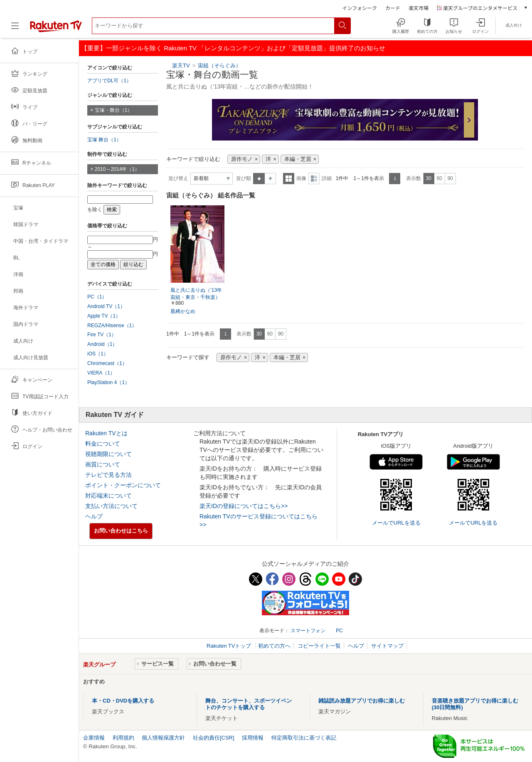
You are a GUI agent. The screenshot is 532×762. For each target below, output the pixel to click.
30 (428, 178)
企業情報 (94, 738)
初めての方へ (274, 646)
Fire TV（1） (102, 335)
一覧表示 (289, 179)
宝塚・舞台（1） (114, 110)
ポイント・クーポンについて (123, 485)
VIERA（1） (101, 373)
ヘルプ (94, 516)
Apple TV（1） (104, 316)
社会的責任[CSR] (214, 738)
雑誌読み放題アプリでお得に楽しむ (362, 701)
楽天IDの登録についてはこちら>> (244, 506)
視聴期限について (108, 454)
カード (393, 8)
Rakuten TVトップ (230, 646)
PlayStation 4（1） (108, 382)
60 (439, 178)
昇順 (259, 179)
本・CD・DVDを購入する (123, 701)
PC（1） (97, 297)
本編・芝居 (298, 159)
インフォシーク (360, 8)
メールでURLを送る (396, 523)
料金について (103, 444)
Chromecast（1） (107, 363)
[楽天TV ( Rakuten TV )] (56, 29)
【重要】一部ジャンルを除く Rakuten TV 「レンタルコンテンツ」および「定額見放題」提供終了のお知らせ (233, 48)
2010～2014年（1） (117, 169)
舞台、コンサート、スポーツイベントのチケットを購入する (249, 704)
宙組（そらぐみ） (219, 65)
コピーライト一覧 (319, 646)
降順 (270, 179)
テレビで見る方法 (108, 475)
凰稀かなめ (183, 311)
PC (339, 631)
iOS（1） (98, 354)
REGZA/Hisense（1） (112, 326)
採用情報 (253, 738)
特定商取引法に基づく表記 (304, 738)
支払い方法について (111, 506)
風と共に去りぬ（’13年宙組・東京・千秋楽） (196, 294)
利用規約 (123, 738)
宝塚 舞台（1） (104, 140)
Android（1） (102, 344)
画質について (103, 464)
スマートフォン (308, 631)
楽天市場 (419, 8)
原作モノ (242, 159)
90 (450, 178)
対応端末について (108, 496)
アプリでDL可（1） (109, 81)
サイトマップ (387, 646)
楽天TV (181, 65)
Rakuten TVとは (106, 433)
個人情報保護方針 (163, 738)
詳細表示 (314, 179)
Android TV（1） (106, 306)
